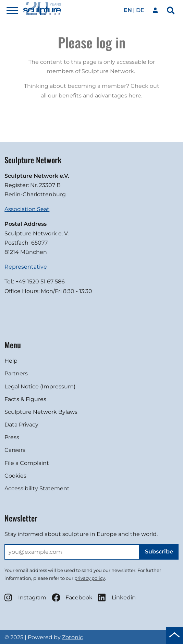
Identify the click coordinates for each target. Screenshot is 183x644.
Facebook (72, 598)
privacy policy (90, 578)
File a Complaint (27, 463)
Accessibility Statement (37, 488)
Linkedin (117, 598)
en (128, 10)
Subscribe (159, 552)
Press (12, 437)
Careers (15, 450)
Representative (26, 267)
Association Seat (27, 209)
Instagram (25, 598)
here (135, 96)
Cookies (15, 476)
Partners (16, 373)
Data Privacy (21, 425)
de (140, 10)
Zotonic (72, 637)
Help (11, 361)
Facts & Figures (25, 399)
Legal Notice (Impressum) (40, 387)
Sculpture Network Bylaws (41, 412)
